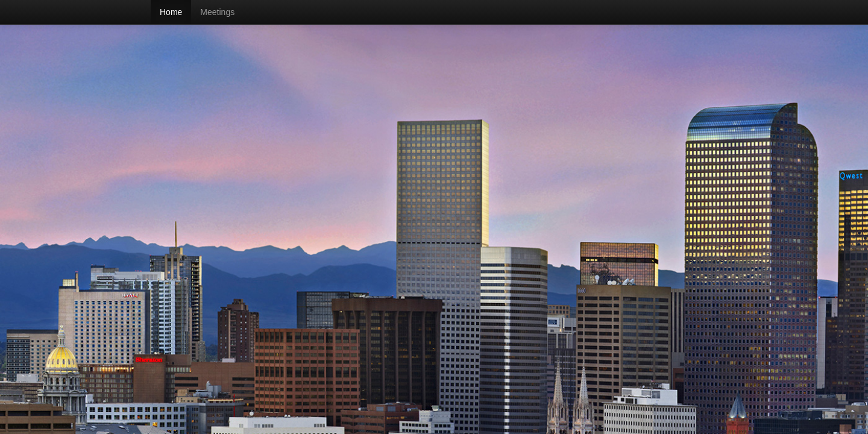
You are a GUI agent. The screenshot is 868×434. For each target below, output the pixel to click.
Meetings (217, 12)
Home (171, 12)
